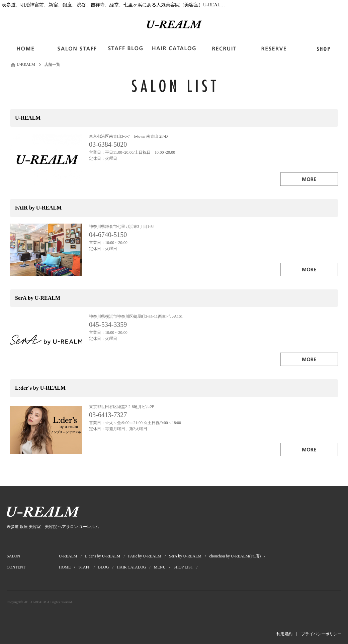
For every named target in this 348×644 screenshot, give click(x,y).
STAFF (88, 567)
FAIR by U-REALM (149, 556)
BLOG (107, 567)
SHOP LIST (187, 567)
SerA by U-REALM (189, 556)
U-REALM (72, 556)
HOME (69, 567)
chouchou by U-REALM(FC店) (239, 556)
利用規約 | (289, 634)
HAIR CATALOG (135, 567)
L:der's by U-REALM (107, 556)
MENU (164, 567)
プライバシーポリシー (321, 634)
